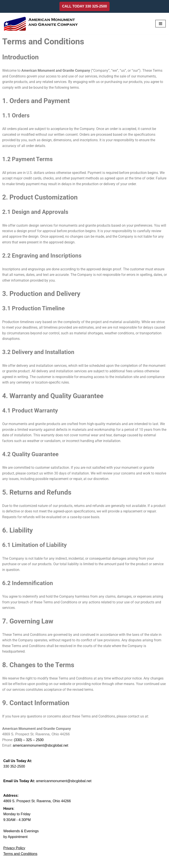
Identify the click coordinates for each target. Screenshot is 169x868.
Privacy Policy (14, 849)
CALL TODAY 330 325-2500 (84, 6)
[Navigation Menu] (161, 24)
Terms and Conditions (20, 855)
